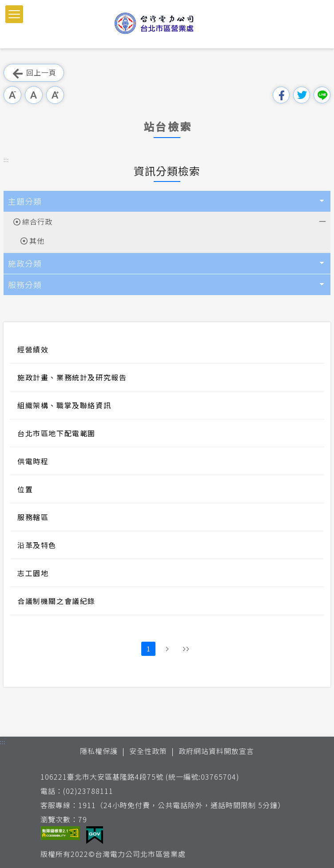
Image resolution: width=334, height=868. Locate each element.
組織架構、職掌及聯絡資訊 (64, 405)
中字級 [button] (34, 95)
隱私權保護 (99, 751)
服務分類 (25, 284)
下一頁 (167, 649)
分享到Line (322, 95)
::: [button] (6, 160)
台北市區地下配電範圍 (56, 433)
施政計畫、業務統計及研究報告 (72, 377)
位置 (25, 489)
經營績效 (33, 349)
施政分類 (25, 263)
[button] (14, 14)
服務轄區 (33, 517)
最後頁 (186, 649)
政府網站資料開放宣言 (216, 751)
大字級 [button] (55, 95)
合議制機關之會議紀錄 (56, 601)
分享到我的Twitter (302, 95)
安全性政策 (148, 751)
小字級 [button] (12, 95)
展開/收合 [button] (322, 221)
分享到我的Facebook (281, 95)
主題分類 (25, 201)
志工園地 (33, 573)
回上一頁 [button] (34, 73)
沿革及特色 (37, 545)
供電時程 (33, 461)
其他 (37, 241)
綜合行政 (37, 221)
